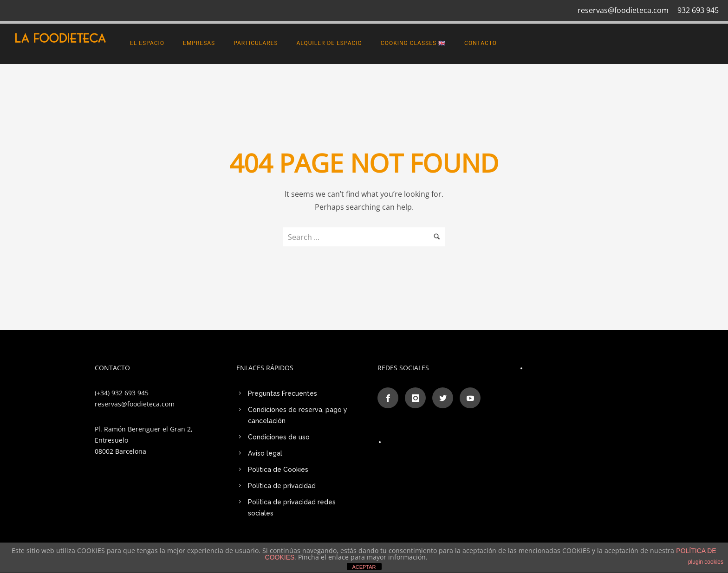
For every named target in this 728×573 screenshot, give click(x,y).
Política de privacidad (282, 486)
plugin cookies (706, 562)
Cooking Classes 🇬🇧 (413, 43)
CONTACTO (481, 43)
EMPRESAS (199, 43)
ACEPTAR (364, 567)
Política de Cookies (278, 470)
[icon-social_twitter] (445, 398)
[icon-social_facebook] (390, 398)
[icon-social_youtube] (470, 398)
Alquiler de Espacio (329, 43)
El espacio (147, 43)
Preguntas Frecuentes (283, 393)
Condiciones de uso (279, 437)
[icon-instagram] (418, 398)
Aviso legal (265, 453)
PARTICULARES (256, 43)
